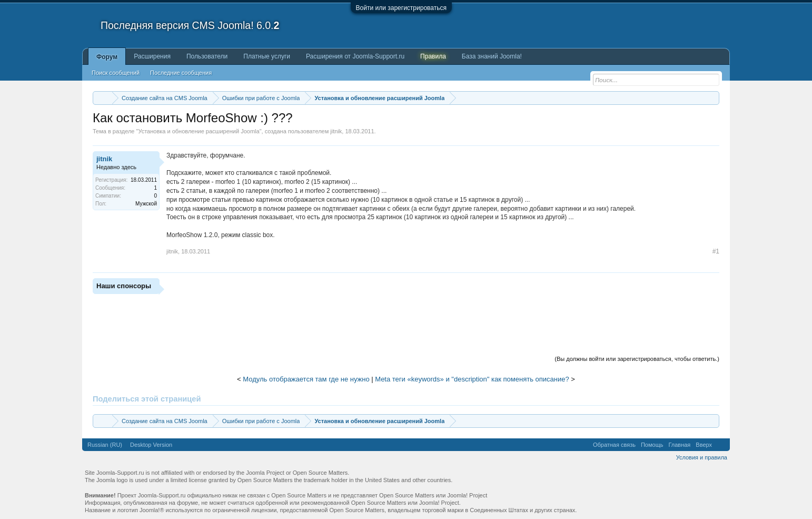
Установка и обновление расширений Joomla (199, 131)
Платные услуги (267, 56)
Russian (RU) (105, 445)
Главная (679, 445)
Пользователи (207, 56)
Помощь (652, 445)
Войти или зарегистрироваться (401, 8)
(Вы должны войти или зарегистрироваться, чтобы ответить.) (637, 359)
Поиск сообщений (116, 73)
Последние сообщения (181, 73)
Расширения (152, 56)
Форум (107, 57)
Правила (433, 56)
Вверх (704, 445)
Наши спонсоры (124, 286)
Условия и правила (702, 457)
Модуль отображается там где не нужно (306, 379)
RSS (721, 445)
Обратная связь (614, 445)
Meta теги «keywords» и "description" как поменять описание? (472, 379)
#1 (716, 251)
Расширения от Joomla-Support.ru (355, 56)
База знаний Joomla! (492, 56)
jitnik (336, 131)
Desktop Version (151, 445)
